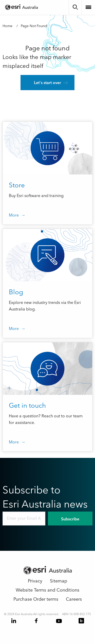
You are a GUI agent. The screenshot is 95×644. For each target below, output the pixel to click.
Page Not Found (34, 26)
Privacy (35, 581)
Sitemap (59, 581)
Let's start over (48, 83)
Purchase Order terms (36, 599)
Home (7, 26)
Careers (74, 599)
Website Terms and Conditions (48, 590)
